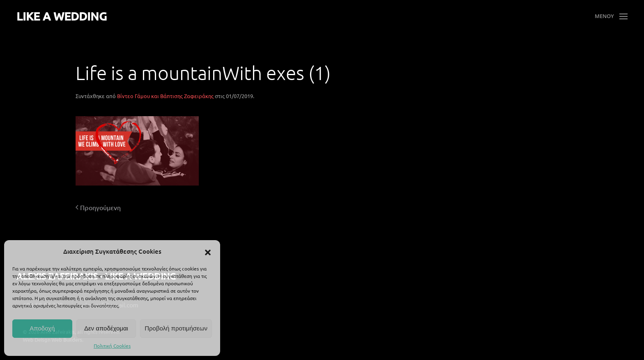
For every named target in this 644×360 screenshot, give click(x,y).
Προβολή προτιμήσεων (176, 328)
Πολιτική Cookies (112, 346)
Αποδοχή (42, 328)
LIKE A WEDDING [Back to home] (62, 16)
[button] (208, 251)
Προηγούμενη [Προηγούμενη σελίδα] (98, 207)
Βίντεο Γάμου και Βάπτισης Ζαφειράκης (165, 96)
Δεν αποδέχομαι (106, 328)
